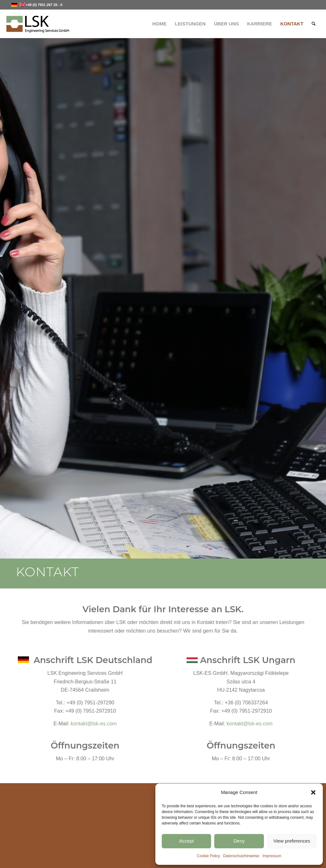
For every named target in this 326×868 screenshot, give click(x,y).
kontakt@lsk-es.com (94, 724)
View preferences (292, 841)
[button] (313, 792)
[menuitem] (159, 24)
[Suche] (314, 24)
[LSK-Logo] (38, 24)
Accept (187, 841)
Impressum (272, 856)
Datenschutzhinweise (241, 856)
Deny (239, 841)
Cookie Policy (208, 856)
